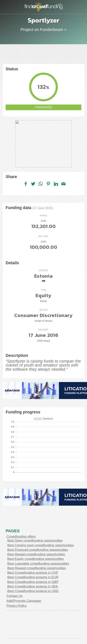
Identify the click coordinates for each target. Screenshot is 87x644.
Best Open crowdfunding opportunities (35, 540)
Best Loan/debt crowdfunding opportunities (38, 563)
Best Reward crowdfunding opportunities (37, 568)
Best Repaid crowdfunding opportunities (36, 554)
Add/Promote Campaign (24, 601)
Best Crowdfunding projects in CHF (33, 573)
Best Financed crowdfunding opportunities (38, 550)
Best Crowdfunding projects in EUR (33, 577)
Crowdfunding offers (21, 536)
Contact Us (14, 596)
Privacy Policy (17, 606)
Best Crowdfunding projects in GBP (33, 582)
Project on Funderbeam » (43, 30)
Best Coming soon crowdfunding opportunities (41, 545)
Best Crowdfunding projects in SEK (33, 586)
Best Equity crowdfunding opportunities (36, 559)
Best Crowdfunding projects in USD (33, 591)
